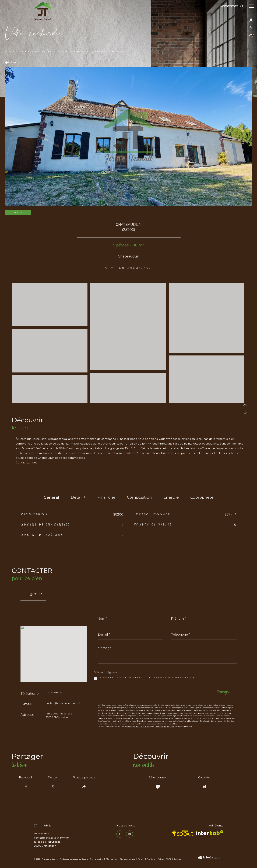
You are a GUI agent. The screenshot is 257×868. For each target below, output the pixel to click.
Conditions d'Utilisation (164, 726)
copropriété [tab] (202, 497)
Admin (141, 859)
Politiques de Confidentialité (139, 726)
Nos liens (151, 859)
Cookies (177, 859)
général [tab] (51, 497)
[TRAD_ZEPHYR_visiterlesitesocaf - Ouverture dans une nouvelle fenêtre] (183, 833)
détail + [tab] (78, 497)
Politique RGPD (164, 859)
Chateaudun (83, 52)
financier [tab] (106, 497)
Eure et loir (66, 52)
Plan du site (112, 859)
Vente (52, 52)
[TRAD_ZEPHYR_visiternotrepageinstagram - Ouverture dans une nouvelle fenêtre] (129, 834)
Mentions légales (128, 859)
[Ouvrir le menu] (251, 6)
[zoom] (50, 325)
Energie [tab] (171, 497)
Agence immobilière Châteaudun (25, 52)
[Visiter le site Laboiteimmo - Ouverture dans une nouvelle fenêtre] (210, 858)
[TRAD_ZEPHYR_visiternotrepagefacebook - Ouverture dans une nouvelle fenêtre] (120, 834)
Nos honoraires (97, 859)
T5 (107, 52)
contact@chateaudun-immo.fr (63, 703)
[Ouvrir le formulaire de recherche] (232, 6)
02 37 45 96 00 (54, 693)
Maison (98, 52)
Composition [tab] (139, 497)
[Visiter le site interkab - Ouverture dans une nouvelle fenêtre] (210, 833)
